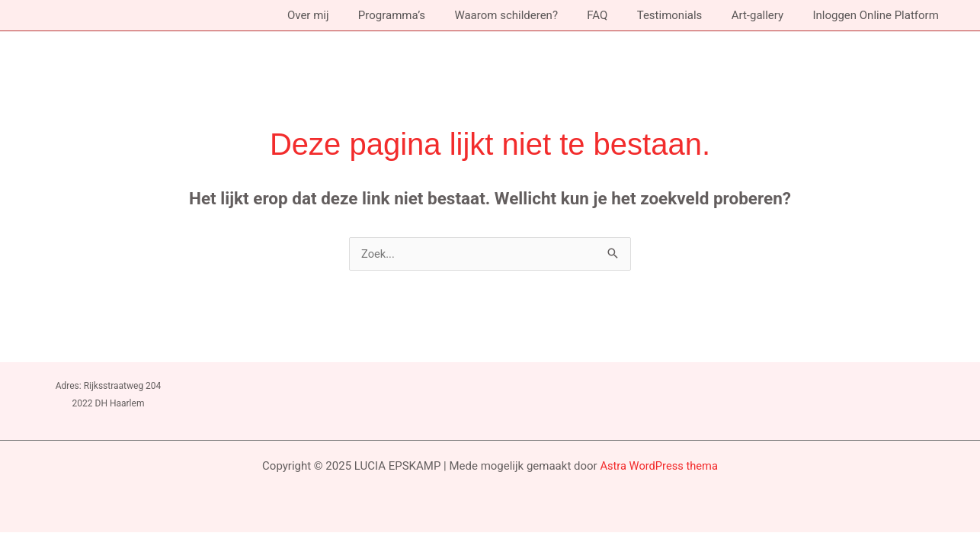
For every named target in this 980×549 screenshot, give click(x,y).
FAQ (619, 15)
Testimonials (685, 15)
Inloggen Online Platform (879, 15)
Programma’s (427, 15)
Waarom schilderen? (535, 15)
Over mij (349, 15)
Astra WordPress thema (659, 466)
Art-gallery (767, 15)
